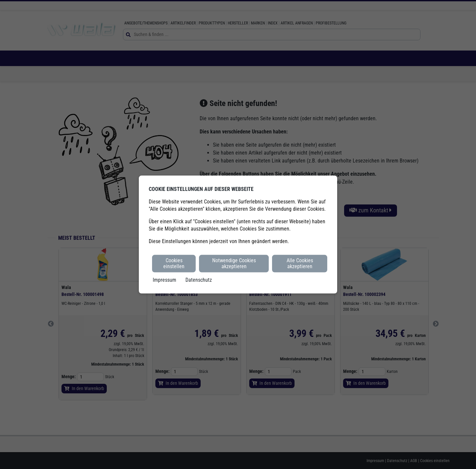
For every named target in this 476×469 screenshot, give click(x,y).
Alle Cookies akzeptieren (300, 263)
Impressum (164, 280)
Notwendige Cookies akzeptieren (234, 263)
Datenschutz (199, 280)
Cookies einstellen (174, 263)
